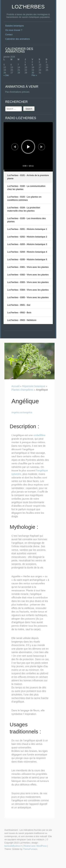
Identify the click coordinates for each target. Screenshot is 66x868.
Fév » (34, 75)
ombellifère (39, 435)
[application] (28, 147)
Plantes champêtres (22, 390)
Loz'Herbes (28, 7)
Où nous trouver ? (14, 30)
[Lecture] (29, 147)
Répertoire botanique (34, 386)
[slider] (28, 171)
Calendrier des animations (18, 39)
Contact (9, 35)
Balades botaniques (15, 26)
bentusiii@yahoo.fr (13, 846)
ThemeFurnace (30, 849)
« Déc (6, 75)
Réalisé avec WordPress (35, 846)
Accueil (15, 386)
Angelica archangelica (22, 412)
